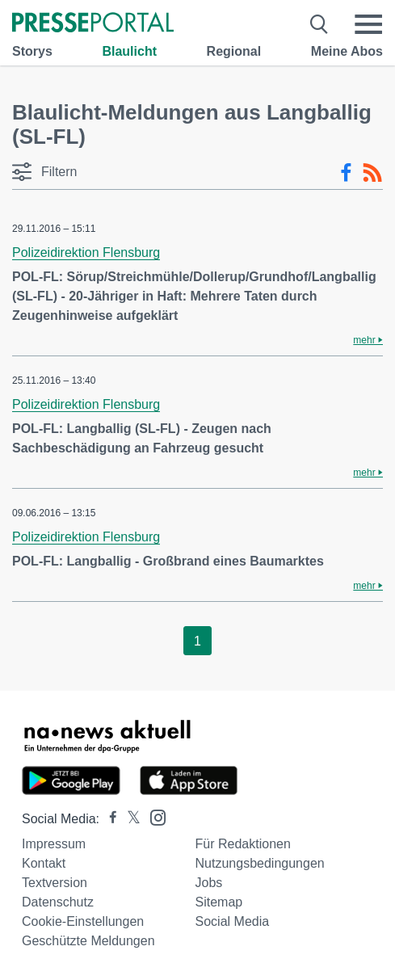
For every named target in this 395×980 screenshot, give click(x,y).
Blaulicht (129, 51)
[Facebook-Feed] (346, 173)
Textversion (55, 883)
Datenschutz (58, 902)
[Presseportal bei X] (129, 819)
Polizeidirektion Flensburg (86, 252)
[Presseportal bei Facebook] (108, 819)
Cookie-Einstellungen (83, 921)
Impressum (54, 844)
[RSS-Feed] (372, 173)
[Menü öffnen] (368, 24)
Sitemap (219, 902)
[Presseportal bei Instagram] (153, 816)
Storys (32, 51)
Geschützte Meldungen (88, 941)
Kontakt (44, 863)
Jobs (209, 883)
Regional (234, 51)
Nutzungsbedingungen (260, 863)
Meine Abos (347, 51)
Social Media (233, 921)
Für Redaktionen (243, 844)
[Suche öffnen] (319, 24)
